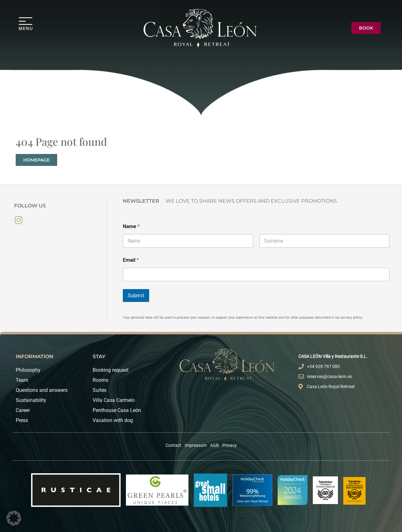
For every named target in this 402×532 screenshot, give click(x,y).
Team (22, 380)
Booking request (111, 370)
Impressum (196, 445)
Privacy (230, 445)
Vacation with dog (113, 420)
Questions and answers (42, 390)
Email (131, 260)
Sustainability (31, 400)
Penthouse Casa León (117, 410)
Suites (100, 390)
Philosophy (28, 370)
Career (23, 410)
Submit (136, 295)
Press (22, 420)
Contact (173, 445)
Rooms (100, 380)
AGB (215, 445)
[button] (14, 518)
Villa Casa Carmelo (114, 400)
